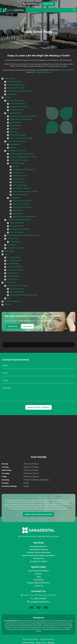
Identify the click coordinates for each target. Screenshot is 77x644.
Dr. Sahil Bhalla (13, 264)
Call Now (27, 326)
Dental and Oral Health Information (24, 295)
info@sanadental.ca (43, 72)
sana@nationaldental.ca (40, 596)
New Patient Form (17, 289)
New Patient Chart (17, 292)
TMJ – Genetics (18, 182)
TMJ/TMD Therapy (17, 163)
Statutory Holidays (9, 480)
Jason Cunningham (15, 267)
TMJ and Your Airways (21, 188)
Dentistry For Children (16, 248)
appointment (46, 321)
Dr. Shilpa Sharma (14, 260)
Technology (12, 94)
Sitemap (51, 637)
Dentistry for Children (39, 556)
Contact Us (39, 580)
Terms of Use (41, 637)
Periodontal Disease (18, 135)
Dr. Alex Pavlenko (14, 257)
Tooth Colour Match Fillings (21, 119)
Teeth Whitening (17, 223)
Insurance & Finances (16, 88)
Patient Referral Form (13, 301)
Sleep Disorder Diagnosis (23, 207)
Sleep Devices (18, 210)
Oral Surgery (12, 245)
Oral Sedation (15, 144)
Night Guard (17, 213)
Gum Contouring (16, 232)
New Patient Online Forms (18, 286)
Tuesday (5, 461)
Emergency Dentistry (15, 100)
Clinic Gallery (12, 279)
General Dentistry (14, 113)
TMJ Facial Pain (19, 179)
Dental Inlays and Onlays (20, 229)
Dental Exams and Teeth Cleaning (23, 116)
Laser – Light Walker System (21, 138)
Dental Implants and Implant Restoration (23, 235)
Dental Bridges (16, 126)
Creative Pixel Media (49, 640)
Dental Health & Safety (16, 85)
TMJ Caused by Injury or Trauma (25, 191)
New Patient (39, 574)
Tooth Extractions (17, 110)
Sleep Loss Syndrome (21, 204)
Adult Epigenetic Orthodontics (22, 154)
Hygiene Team (13, 273)
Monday (5, 458)
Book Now (13, 326)
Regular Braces (16, 242)
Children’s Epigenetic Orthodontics (24, 157)
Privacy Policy (28, 637)
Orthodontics (12, 239)
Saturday (5, 474)
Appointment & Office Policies (19, 91)
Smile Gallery (9, 251)
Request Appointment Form (39, 577)
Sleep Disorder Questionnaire (24, 217)
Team (7, 254)
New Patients (10, 282)
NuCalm (13, 147)
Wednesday (6, 464)
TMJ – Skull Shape (20, 185)
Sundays (5, 477)
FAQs (9, 298)
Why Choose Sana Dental (39, 565)
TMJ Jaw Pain (18, 173)
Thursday (6, 468)
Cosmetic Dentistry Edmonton (19, 220)
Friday (4, 471)
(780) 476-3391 (31, 4)
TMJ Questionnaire (20, 195)
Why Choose (9, 78)
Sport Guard (15, 129)
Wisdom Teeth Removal (19, 107)
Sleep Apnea (15, 198)
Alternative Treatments (16, 151)
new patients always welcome (38, 509)
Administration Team (15, 270)
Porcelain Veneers (17, 226)
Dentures (13, 132)
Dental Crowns (16, 122)
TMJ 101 (15, 166)
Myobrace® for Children (19, 160)
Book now (48, 4)
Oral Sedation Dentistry (16, 141)
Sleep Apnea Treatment (22, 201)
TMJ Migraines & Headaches (24, 169)
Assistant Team (13, 276)
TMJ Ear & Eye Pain (20, 176)
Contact (8, 304)
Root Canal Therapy (18, 104)
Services (8, 97)
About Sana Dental (15, 82)
